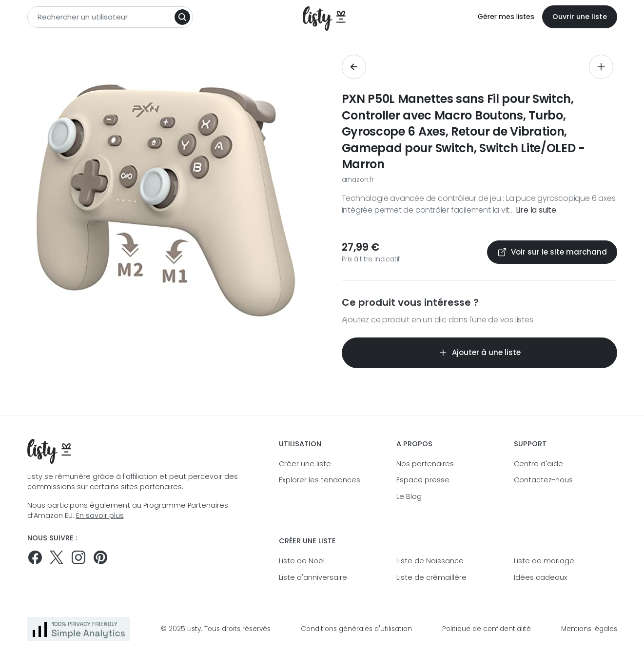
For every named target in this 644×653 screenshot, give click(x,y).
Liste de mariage (544, 561)
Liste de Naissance (430, 561)
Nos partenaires (425, 464)
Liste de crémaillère (431, 577)
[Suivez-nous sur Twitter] (57, 557)
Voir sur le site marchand (552, 252)
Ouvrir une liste (580, 17)
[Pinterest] (100, 557)
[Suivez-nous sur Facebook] (35, 557)
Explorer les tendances (320, 480)
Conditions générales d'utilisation (356, 629)
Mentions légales (589, 629)
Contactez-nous (543, 480)
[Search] (182, 17)
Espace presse (423, 480)
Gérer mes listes (506, 17)
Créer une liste (305, 464)
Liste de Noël (302, 561)
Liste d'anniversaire (313, 577)
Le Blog (409, 496)
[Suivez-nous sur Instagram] (78, 557)
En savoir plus (100, 515)
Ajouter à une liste (479, 352)
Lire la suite (536, 210)
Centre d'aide (538, 464)
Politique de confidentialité (487, 629)
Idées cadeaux (541, 577)
